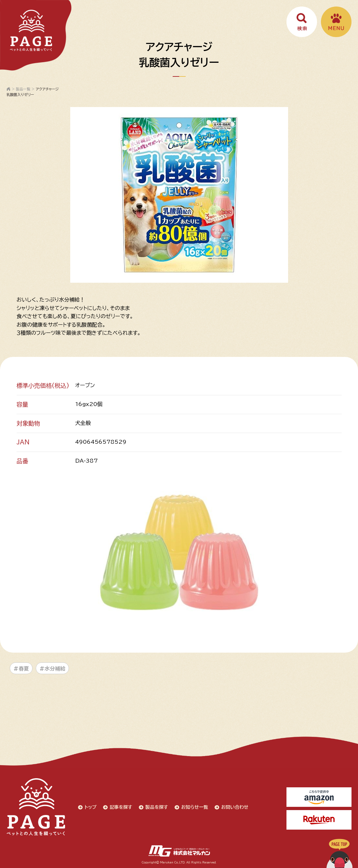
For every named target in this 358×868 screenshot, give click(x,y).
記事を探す (121, 807)
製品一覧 (23, 89)
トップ (91, 807)
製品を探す (157, 807)
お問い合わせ (235, 807)
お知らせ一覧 (195, 807)
